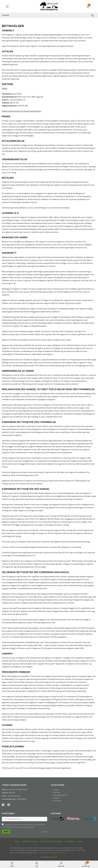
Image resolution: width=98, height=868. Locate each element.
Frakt (17, 842)
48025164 (12, 793)
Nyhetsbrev (70, 842)
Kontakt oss (57, 801)
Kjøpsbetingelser (30, 842)
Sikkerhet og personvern (51, 842)
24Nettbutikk (53, 857)
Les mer (45, 832)
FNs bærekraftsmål (60, 795)
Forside (56, 790)
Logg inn (57, 798)
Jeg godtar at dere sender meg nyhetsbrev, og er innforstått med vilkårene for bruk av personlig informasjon (23, 826)
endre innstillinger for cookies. (56, 853)
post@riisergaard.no (14, 796)
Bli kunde (57, 792)
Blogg (80, 842)
